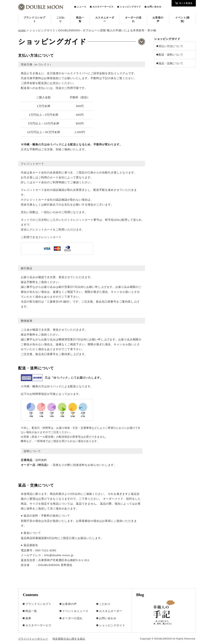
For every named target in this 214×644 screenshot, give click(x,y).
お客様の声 (158, 19)
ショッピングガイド (130, 7)
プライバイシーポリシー (31, 634)
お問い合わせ (154, 7)
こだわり (60, 19)
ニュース (82, 7)
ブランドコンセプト (34, 19)
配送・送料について (171, 54)
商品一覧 (80, 19)
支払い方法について (171, 45)
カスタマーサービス (103, 7)
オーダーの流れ (133, 19)
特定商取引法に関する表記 (63, 634)
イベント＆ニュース (75, 607)
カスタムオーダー (105, 19)
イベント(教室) (183, 19)
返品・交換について (171, 63)
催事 (28, 612)
